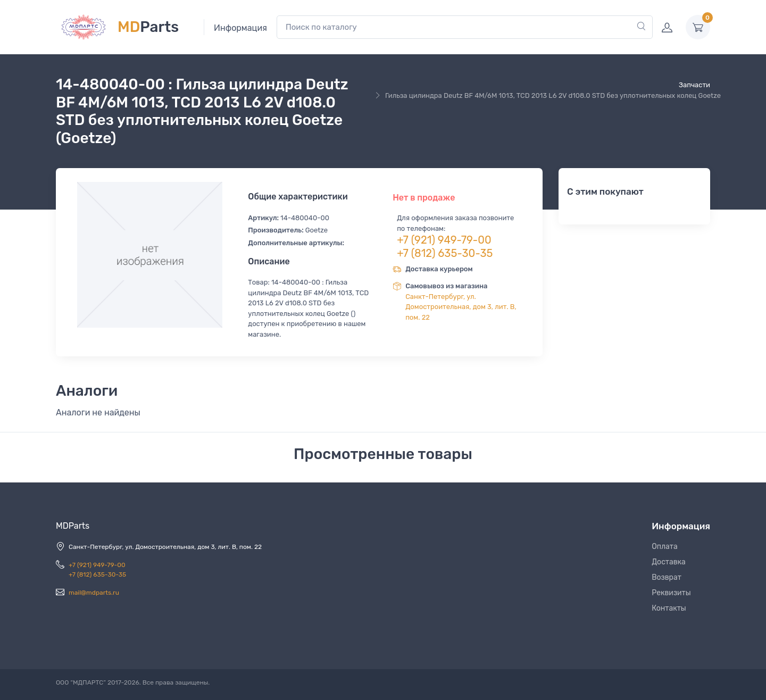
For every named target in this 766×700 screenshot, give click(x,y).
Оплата (665, 547)
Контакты (669, 608)
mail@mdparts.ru (94, 593)
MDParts (73, 526)
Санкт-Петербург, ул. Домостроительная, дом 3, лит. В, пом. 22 (461, 307)
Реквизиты (671, 593)
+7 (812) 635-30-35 (445, 253)
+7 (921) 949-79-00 (444, 240)
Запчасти (694, 85)
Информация (240, 28)
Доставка (669, 562)
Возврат (667, 577)
